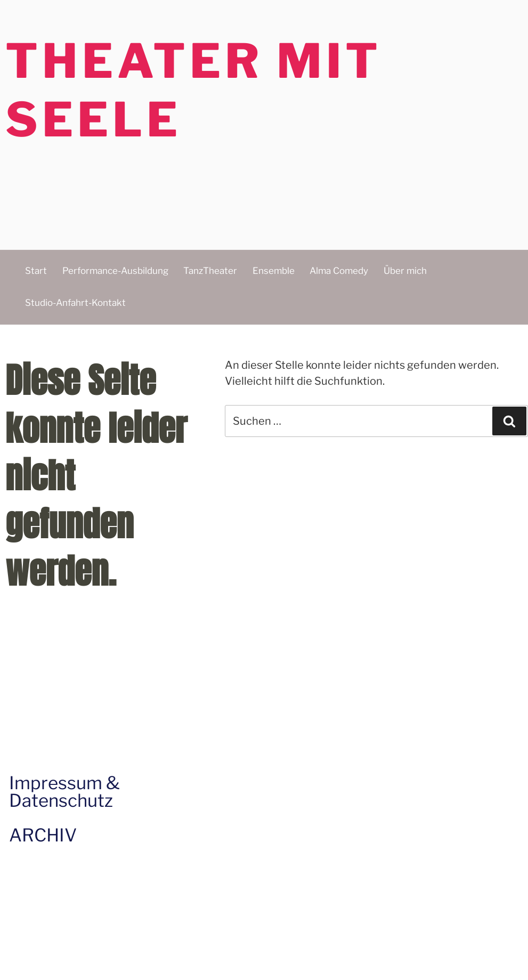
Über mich (405, 271)
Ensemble (274, 271)
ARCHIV (43, 835)
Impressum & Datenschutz (64, 792)
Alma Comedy (339, 271)
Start (36, 271)
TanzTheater (210, 271)
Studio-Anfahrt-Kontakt (75, 303)
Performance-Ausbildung (115, 271)
